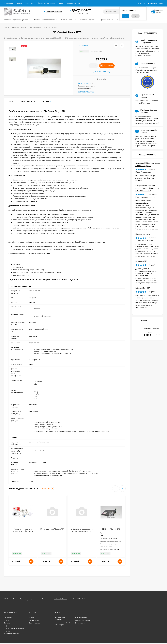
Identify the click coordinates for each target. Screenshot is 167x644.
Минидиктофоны (36, 27)
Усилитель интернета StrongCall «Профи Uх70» (23, 530)
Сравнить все (47, 488)
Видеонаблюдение (81, 617)
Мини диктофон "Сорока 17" (52, 529)
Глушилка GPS (141, 261)
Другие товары (80, 623)
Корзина (32, 617)
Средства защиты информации (59, 618)
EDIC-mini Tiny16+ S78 (111, 529)
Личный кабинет (34, 620)
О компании (9, 3)
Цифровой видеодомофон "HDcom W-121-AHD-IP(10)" (82, 530)
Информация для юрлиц (45, 3)
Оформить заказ (34, 623)
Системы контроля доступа (63, 622)
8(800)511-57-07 (81, 10)
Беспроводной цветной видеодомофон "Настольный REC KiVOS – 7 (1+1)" (147, 188)
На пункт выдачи (85, 83)
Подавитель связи (143, 234)
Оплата (19, 3)
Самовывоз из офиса (86, 91)
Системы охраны (59, 625)
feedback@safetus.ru (54, 12)
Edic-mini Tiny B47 (143, 288)
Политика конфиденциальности (11, 632)
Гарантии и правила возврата (70, 3)
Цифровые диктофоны (20, 27)
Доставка (29, 3)
